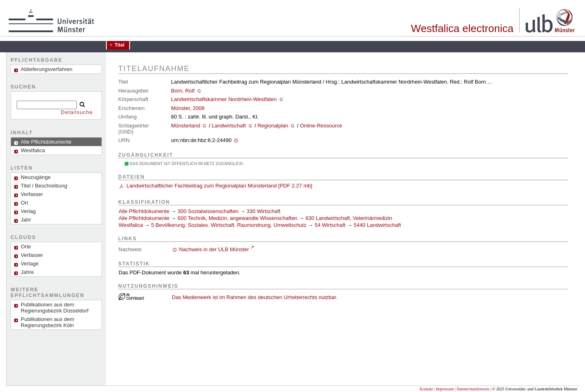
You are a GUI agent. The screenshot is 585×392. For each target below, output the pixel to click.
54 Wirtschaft (330, 225)
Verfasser (32, 194)
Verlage (30, 264)
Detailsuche (77, 112)
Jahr (26, 220)
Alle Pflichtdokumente (145, 211)
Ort (24, 203)
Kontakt (426, 389)
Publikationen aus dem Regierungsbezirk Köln (48, 322)
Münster (180, 108)
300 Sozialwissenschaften (208, 211)
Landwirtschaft (229, 126)
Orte (26, 247)
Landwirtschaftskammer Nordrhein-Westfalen (224, 99)
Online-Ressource (321, 126)
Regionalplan (273, 126)
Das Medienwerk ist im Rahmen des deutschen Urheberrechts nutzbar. (255, 297)
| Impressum (444, 389)
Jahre (27, 272)
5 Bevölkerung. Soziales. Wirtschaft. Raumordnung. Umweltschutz (229, 225)
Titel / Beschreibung (44, 186)
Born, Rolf (183, 91)
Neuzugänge (36, 177)
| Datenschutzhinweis (472, 389)
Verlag (28, 211)
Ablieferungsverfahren (47, 69)
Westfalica (131, 225)
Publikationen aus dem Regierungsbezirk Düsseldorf (55, 308)
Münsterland (186, 126)
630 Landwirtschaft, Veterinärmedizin (349, 218)
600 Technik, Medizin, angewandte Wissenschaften (237, 218)
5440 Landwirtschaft (377, 225)
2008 (198, 108)
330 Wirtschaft (263, 211)
